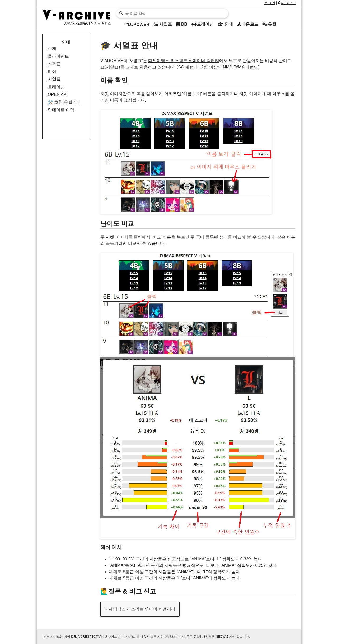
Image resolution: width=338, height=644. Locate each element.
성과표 (54, 64)
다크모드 (287, 3)
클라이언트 (58, 56)
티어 (52, 72)
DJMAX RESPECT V (86, 637)
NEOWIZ (222, 637)
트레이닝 (56, 87)
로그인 (270, 3)
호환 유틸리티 (64, 102)
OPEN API (58, 95)
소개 (52, 49)
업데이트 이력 (61, 110)
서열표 (54, 79)
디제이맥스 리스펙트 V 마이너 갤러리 (184, 61)
